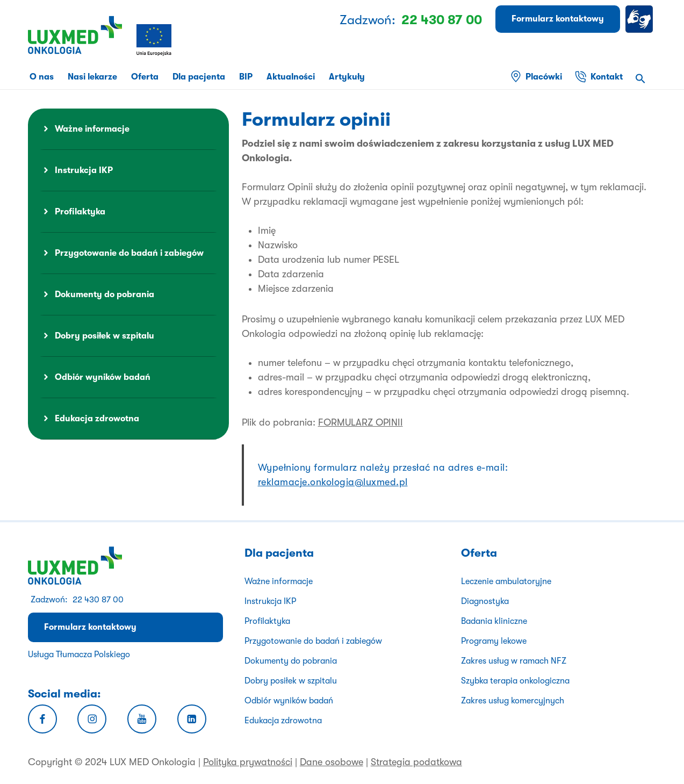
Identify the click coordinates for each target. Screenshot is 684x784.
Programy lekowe (494, 641)
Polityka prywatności (248, 762)
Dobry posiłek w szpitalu (105, 336)
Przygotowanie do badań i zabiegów (129, 253)
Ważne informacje (92, 129)
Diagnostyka (485, 601)
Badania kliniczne (494, 621)
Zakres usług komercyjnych (513, 701)
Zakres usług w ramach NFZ (514, 661)
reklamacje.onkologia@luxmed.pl (333, 482)
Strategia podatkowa (416, 762)
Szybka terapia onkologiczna (515, 681)
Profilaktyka (80, 212)
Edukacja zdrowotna (97, 419)
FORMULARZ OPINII (361, 422)
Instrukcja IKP (84, 170)
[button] (640, 80)
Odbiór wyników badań (103, 377)
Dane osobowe (332, 762)
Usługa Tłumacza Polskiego (79, 654)
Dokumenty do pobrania (105, 294)
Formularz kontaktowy (90, 627)
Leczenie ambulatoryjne (506, 581)
